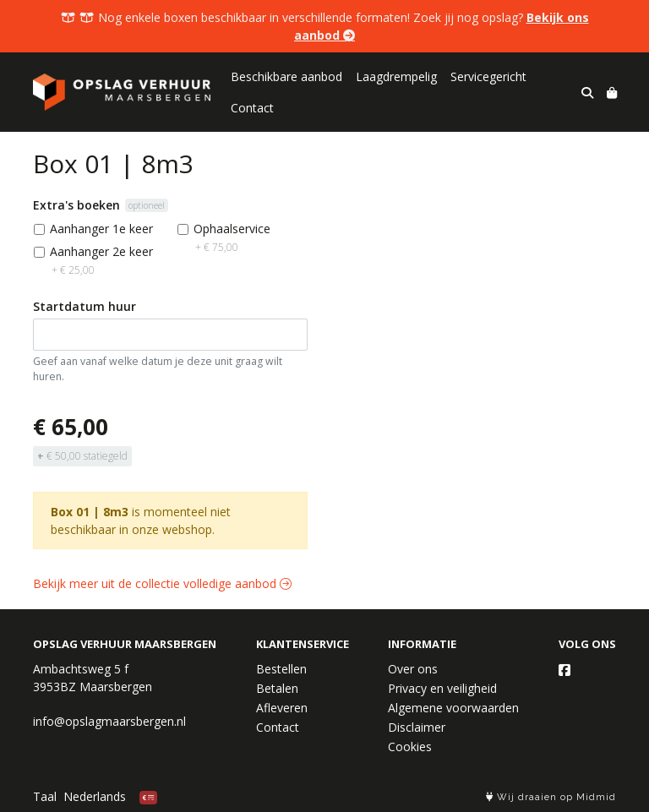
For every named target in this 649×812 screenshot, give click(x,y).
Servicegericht (488, 76)
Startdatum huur (85, 306)
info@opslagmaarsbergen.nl (109, 721)
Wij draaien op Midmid (551, 797)
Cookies (410, 747)
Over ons (413, 669)
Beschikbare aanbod (286, 76)
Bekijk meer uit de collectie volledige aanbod (162, 583)
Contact (252, 108)
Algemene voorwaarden (453, 708)
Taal (45, 796)
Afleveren (282, 708)
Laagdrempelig (396, 76)
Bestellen (281, 669)
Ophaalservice (232, 237)
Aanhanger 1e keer (101, 229)
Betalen (277, 688)
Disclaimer (417, 727)
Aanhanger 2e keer (101, 260)
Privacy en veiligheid (442, 688)
